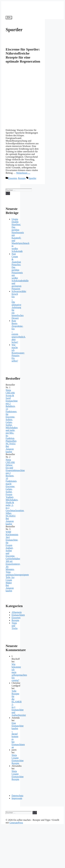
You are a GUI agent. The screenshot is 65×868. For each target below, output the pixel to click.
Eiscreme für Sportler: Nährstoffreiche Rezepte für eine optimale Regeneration (23, 55)
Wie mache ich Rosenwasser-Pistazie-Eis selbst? (18, 353)
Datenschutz (17, 796)
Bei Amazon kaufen (10, 449)
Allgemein (17, 612)
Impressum (17, 798)
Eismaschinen (18, 615)
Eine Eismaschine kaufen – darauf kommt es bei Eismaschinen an (18, 735)
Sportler (32, 178)
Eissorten (12, 178)
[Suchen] (8, 193)
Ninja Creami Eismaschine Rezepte (18, 759)
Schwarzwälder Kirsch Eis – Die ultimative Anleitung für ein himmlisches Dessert (19, 305)
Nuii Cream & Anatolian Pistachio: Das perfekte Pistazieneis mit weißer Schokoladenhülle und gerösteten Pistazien (20, 271)
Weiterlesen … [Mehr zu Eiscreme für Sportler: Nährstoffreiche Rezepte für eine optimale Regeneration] (23, 173)
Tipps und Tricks (15, 626)
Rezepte (22, 178)
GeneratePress (16, 823)
